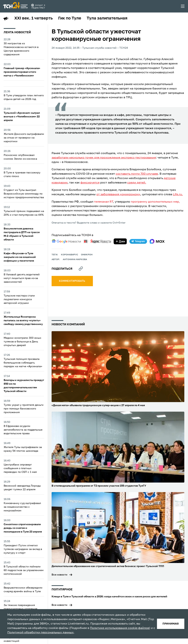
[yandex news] (97, 241)
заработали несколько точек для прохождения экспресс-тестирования (104, 158)
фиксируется (90, 183)
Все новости (59, 575)
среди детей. (137, 183)
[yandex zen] (120, 241)
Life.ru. (178, 195)
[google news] (66, 241)
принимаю (171, 624)
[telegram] (138, 241)
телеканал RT (104, 202)
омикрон (87, 255)
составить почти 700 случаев (137, 174)
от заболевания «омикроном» (118, 195)
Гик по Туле (70, 18)
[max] (157, 241)
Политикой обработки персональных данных (40, 633)
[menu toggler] (183, 6)
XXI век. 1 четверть (34, 18)
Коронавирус (69, 255)
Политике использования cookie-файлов (120, 628)
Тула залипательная (107, 18)
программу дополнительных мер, (155, 202)
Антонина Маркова (75, 260)
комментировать (72, 281)
